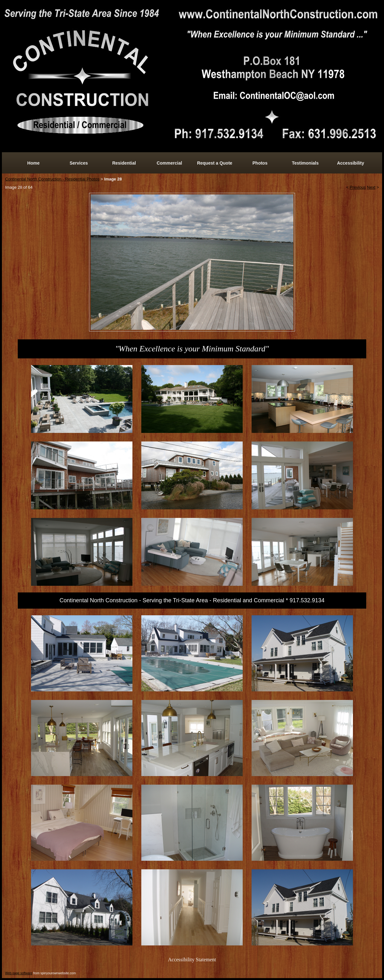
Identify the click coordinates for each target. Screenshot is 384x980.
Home (33, 163)
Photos (260, 163)
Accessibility (351, 163)
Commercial (169, 163)
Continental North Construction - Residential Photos (52, 179)
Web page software (19, 973)
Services (79, 163)
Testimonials (305, 163)
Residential (124, 163)
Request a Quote (215, 163)
